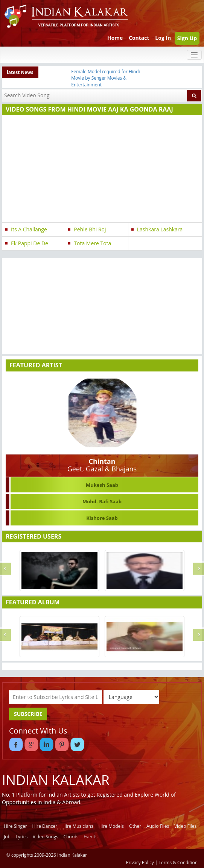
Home (115, 38)
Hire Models (111, 826)
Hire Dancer (45, 826)
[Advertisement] (100, 170)
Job (7, 837)
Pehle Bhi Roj (90, 229)
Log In (163, 38)
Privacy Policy (140, 862)
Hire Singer (15, 826)
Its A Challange (29, 229)
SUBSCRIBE (28, 714)
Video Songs (46, 837)
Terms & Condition (178, 862)
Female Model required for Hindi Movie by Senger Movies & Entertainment (105, 78)
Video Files (185, 826)
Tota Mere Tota (92, 243)
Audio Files (158, 826)
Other (135, 826)
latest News (20, 72)
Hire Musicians (78, 826)
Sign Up (187, 38)
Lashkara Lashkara (160, 229)
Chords (71, 837)
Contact (139, 38)
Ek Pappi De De (30, 243)
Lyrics (21, 837)
